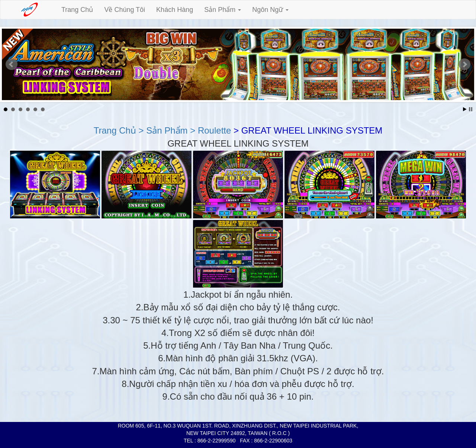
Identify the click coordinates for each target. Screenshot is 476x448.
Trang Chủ (77, 10)
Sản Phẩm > (170, 130)
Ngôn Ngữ (270, 10)
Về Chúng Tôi (125, 10)
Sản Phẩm (223, 10)
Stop (471, 109)
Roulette (213, 130)
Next (464, 64)
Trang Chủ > (119, 130)
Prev (12, 64)
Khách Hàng (175, 10)
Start (465, 109)
